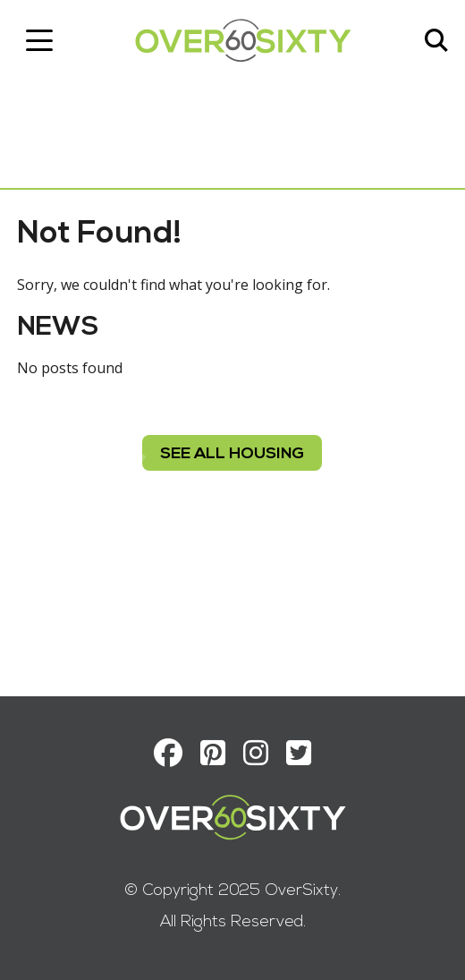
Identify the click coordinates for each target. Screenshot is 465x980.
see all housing (233, 454)
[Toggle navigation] (40, 40)
